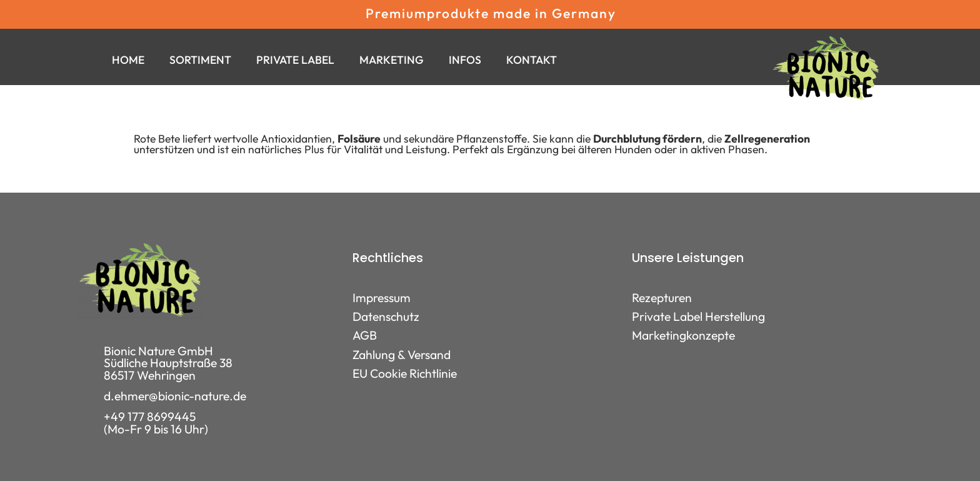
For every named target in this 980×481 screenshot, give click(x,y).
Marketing (392, 60)
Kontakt (532, 60)
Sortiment (200, 60)
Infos (465, 60)
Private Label (295, 60)
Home (128, 60)
